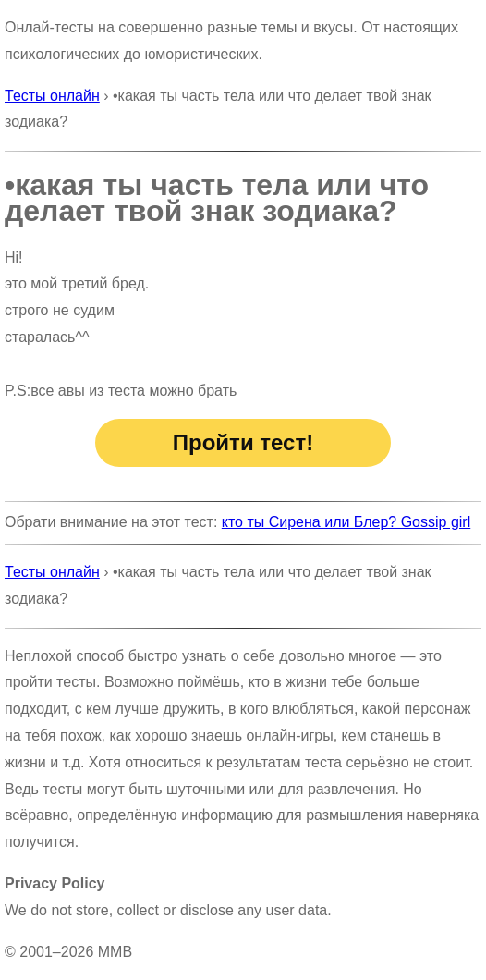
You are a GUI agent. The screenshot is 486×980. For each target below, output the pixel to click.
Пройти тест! (243, 442)
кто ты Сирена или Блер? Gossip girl (346, 522)
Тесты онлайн (52, 96)
